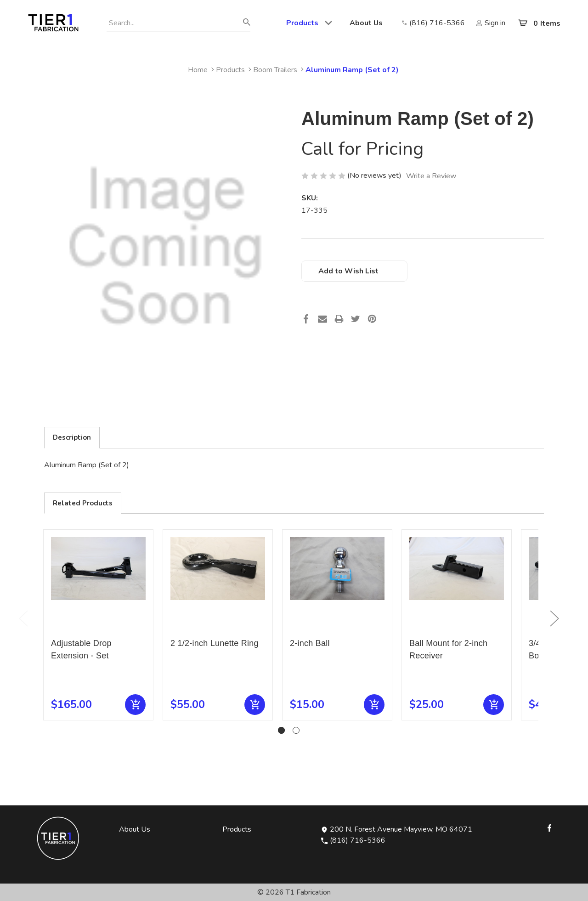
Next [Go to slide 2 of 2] (554, 618)
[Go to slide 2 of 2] (296, 730)
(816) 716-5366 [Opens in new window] (437, 23)
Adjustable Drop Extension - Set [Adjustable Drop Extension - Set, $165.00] (81, 649)
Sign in (495, 23)
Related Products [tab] (83, 503)
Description (72, 437)
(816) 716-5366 (353, 840)
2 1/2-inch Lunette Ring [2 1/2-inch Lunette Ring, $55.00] (215, 643)
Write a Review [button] (431, 176)
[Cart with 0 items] (539, 23)
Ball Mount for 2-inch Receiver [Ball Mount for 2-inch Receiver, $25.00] (448, 649)
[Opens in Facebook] (549, 827)
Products (310, 23)
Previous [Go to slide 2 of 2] (23, 618)
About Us (366, 23)
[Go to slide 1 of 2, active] (281, 730)
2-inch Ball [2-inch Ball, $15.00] (310, 643)
